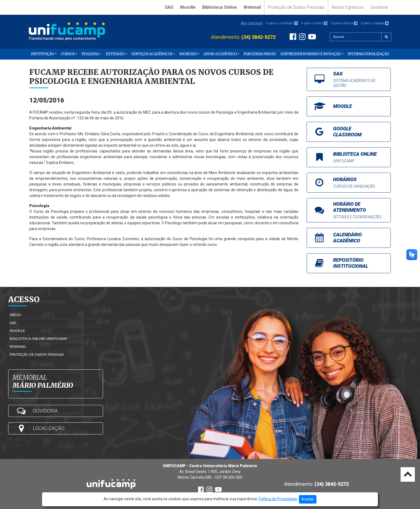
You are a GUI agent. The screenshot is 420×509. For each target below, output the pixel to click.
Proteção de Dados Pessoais (296, 7)
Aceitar (308, 499)
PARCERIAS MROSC (260, 54)
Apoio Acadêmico (220, 54)
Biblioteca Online (220, 7)
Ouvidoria (379, 7)
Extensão (115, 54)
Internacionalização (368, 54)
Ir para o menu (314, 23)
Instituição (42, 54)
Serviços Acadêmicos (152, 54)
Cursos (68, 54)
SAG (169, 7)
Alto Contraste (252, 23)
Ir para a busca (344, 23)
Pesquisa (90, 54)
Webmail (252, 7)
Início (15, 315)
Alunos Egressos (347, 7)
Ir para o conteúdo (282, 23)
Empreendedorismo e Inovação (311, 54)
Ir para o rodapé (375, 23)
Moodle (188, 7)
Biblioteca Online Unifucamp (39, 339)
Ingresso (188, 54)
